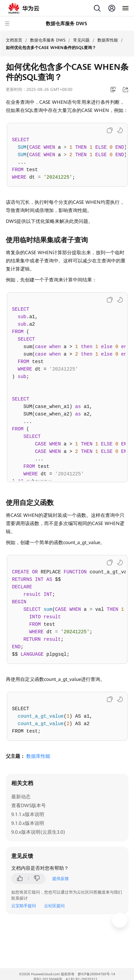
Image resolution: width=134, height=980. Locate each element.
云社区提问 (54, 906)
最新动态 (21, 797)
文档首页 (14, 40)
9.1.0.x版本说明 (28, 823)
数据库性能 (108, 40)
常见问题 (81, 40)
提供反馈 (61, 879)
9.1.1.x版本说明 (28, 814)
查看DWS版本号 (29, 805)
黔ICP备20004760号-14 (97, 974)
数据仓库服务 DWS (48, 40)
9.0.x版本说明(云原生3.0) (38, 832)
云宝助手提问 (24, 906)
